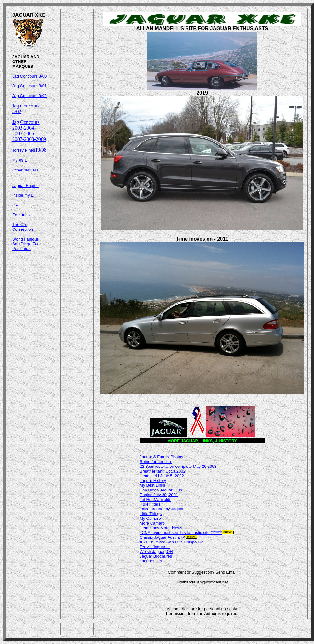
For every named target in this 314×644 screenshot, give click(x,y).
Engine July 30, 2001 (159, 495)
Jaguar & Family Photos (161, 457)
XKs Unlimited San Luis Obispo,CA (171, 542)
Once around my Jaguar (161, 509)
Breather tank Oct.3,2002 (162, 471)
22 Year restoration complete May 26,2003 (178, 466)
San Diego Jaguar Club (161, 490)
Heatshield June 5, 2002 (162, 476)
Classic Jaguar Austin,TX (162, 537)
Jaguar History (153, 481)
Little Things (151, 514)
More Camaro (152, 523)
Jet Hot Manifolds (155, 499)
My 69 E (20, 160)
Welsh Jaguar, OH (156, 551)
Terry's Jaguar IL (155, 547)
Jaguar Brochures (156, 556)
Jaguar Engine (26, 186)
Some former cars (156, 462)
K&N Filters (150, 504)
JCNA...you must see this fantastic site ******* (181, 533)
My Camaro (150, 518)
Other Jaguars (25, 170)
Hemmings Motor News (161, 528)
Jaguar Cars (151, 561)
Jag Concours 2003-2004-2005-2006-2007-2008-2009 (29, 131)
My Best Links (152, 485)
